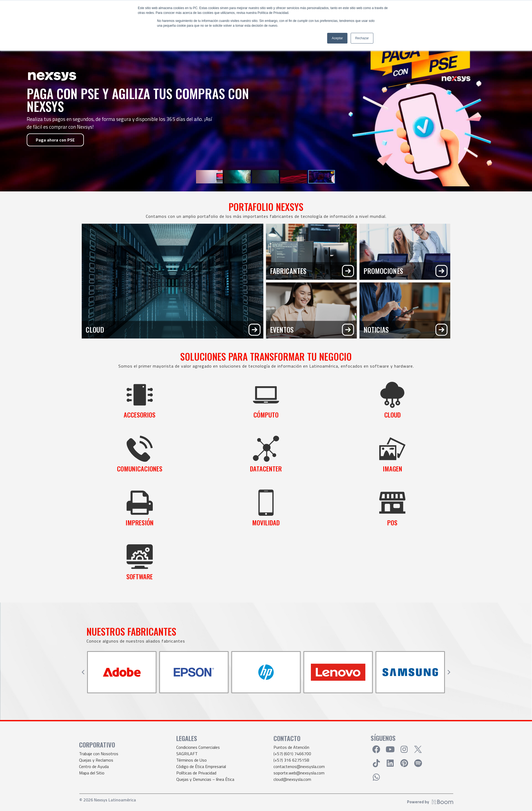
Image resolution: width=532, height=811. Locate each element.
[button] (83, 672)
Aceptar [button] (337, 38)
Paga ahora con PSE (55, 140)
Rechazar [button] (362, 38)
